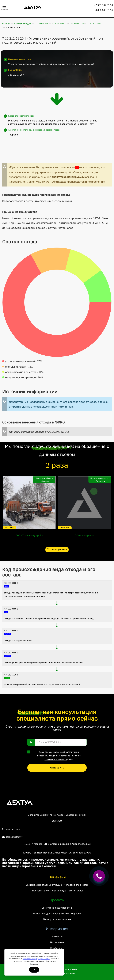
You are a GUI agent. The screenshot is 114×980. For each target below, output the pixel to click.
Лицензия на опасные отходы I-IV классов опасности (57, 885)
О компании (57, 942)
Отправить (57, 768)
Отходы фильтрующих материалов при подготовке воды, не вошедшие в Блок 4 (44, 662)
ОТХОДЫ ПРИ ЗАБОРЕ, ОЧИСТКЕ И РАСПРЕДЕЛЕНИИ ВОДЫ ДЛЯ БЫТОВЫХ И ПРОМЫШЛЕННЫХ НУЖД (49, 619)
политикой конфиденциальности (36, 959)
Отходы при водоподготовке (18, 641)
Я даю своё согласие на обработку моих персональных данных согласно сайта (55, 756)
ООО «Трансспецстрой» (29, 535)
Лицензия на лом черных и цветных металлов (57, 891)
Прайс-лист (57, 948)
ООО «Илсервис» (84, 535)
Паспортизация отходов (57, 919)
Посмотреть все (57, 549)
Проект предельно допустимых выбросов (57, 914)
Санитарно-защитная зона (57, 908)
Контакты (57, 936)
